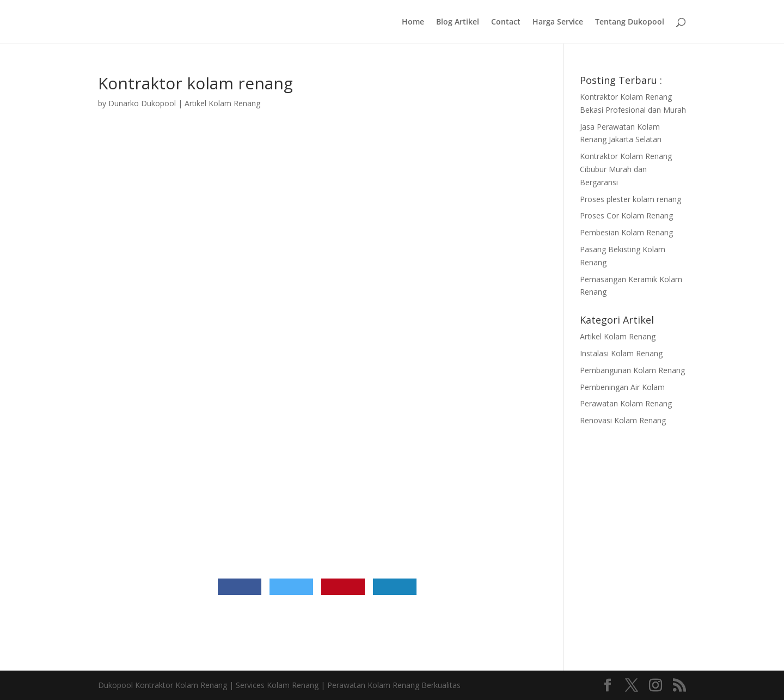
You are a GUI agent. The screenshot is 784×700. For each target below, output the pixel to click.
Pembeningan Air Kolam (622, 387)
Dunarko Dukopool (142, 103)
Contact (506, 22)
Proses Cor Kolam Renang (626, 215)
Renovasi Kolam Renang (623, 420)
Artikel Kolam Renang (222, 103)
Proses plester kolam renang (630, 199)
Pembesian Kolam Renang (626, 232)
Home (413, 22)
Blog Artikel (458, 22)
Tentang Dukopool (630, 22)
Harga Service (558, 22)
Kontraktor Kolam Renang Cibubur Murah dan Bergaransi (626, 169)
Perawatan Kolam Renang (626, 403)
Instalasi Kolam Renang (621, 353)
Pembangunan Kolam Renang (632, 370)
